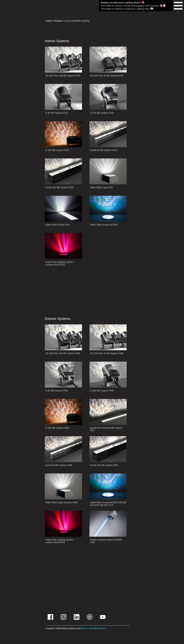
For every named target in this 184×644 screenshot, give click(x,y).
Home (49, 21)
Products (58, 21)
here (109, 6)
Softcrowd (102, 628)
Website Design (88, 628)
